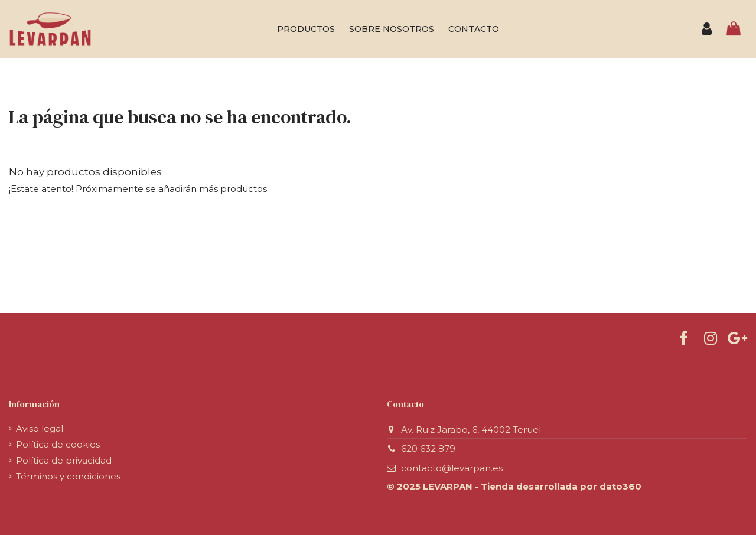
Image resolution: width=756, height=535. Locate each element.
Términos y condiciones (68, 476)
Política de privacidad (64, 460)
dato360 (620, 486)
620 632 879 (428, 448)
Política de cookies (58, 444)
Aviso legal (40, 428)
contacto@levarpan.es (452, 468)
